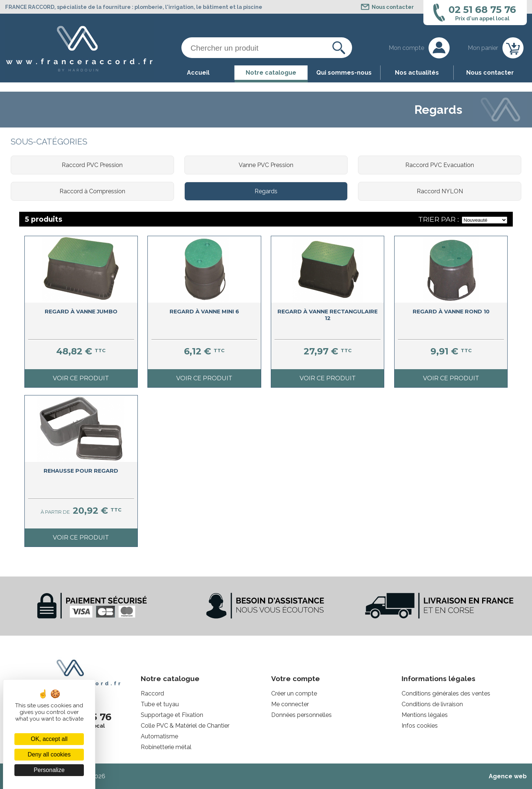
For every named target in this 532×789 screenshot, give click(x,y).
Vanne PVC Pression (266, 165)
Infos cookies (420, 726)
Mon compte (406, 48)
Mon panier (483, 48)
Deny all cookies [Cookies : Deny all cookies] (49, 754)
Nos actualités (417, 73)
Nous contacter (490, 73)
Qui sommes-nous (344, 73)
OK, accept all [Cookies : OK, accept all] (49, 739)
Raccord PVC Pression (92, 165)
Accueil (198, 73)
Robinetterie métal (166, 747)
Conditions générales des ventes (446, 693)
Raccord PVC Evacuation (440, 165)
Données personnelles (301, 715)
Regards (266, 191)
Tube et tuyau (160, 704)
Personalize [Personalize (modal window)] (49, 770)
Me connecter (290, 704)
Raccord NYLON (440, 191)
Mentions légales (425, 715)
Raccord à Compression (92, 191)
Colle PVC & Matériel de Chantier (185, 726)
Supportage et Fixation (172, 715)
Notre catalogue (271, 73)
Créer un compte (294, 693)
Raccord (152, 693)
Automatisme (159, 736)
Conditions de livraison (432, 704)
